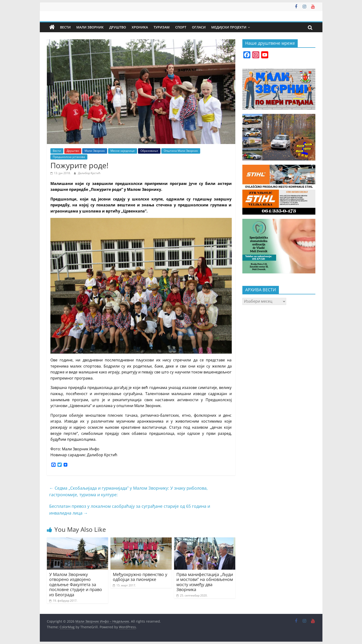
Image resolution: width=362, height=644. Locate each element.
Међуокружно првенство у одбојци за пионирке (140, 577)
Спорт (181, 27)
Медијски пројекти (229, 27)
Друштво (118, 27)
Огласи (199, 27)
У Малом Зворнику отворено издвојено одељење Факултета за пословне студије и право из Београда (76, 584)
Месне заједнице (123, 151)
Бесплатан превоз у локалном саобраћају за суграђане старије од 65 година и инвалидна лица (130, 510)
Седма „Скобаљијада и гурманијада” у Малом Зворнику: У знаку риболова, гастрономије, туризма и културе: (128, 491)
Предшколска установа (69, 157)
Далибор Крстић (89, 173)
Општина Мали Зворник (181, 151)
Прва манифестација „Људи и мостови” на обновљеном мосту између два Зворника (205, 582)
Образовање (149, 151)
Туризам (162, 27)
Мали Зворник (90, 27)
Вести (65, 27)
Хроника (140, 27)
